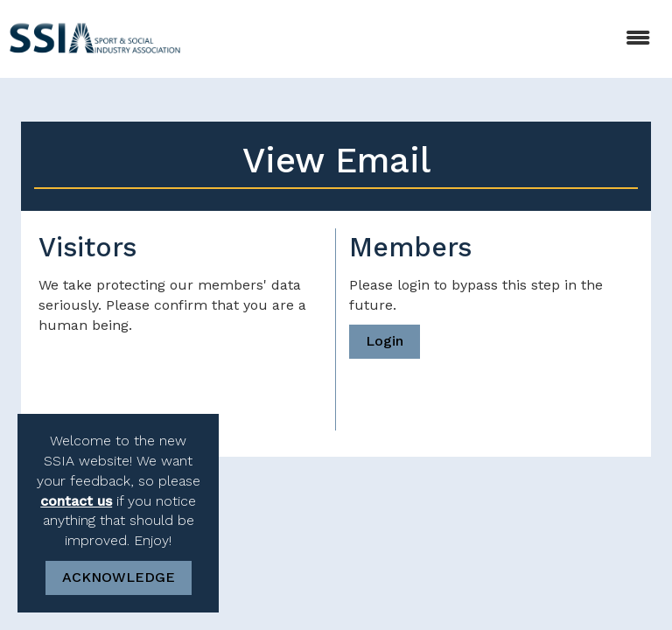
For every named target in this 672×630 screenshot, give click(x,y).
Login (385, 341)
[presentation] (171, 379)
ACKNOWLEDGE (119, 577)
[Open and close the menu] (429, 39)
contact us (76, 501)
